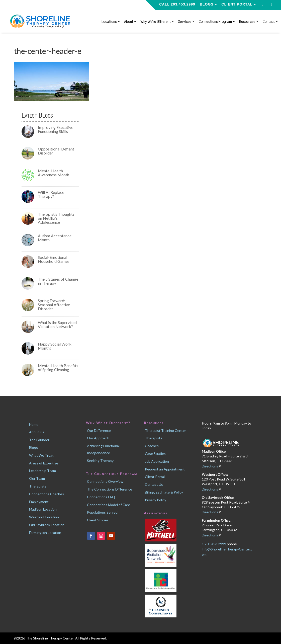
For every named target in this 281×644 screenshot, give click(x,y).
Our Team (37, 478)
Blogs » (208, 4)
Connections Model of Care (109, 505)
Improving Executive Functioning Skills (56, 129)
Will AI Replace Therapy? (51, 194)
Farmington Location (45, 533)
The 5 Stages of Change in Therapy (58, 281)
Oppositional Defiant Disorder (56, 151)
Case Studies (155, 454)
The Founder (39, 440)
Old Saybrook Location (47, 525)
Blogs (33, 448)
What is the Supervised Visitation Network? (57, 324)
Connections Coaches (46, 494)
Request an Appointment (165, 469)
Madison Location (43, 509)
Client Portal (155, 477)
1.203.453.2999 (214, 544)
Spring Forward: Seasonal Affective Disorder (54, 305)
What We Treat (41, 455)
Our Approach (98, 438)
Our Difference (99, 430)
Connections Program (215, 21)
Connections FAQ (101, 497)
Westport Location (44, 517)
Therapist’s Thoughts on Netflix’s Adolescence (56, 218)
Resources (247, 21)
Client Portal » (239, 4)
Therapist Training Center (165, 430)
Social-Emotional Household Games (54, 259)
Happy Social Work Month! (55, 346)
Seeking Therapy (100, 461)
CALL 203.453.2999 (177, 4)
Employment (39, 502)
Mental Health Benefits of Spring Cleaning (58, 368)
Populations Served (102, 512)
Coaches (152, 446)
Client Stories (98, 520)
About (129, 21)
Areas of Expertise (44, 463)
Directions (210, 466)
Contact (269, 21)
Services (185, 21)
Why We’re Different (156, 21)
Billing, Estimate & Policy (164, 492)
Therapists (38, 486)
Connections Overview (105, 481)
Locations (109, 21)
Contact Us (154, 484)
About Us (37, 432)
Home (34, 424)
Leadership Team (42, 471)
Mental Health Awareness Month (54, 173)
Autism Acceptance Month (55, 238)
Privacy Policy (156, 500)
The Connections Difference (110, 489)
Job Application (157, 461)
